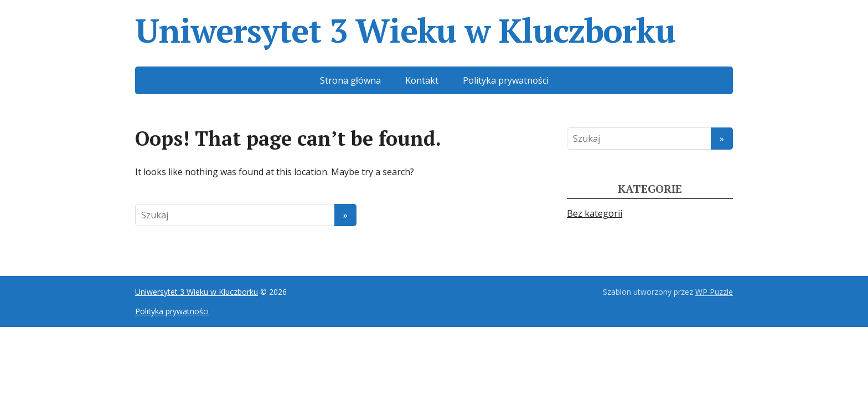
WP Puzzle (714, 292)
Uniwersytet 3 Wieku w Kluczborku (405, 30)
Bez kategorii (595, 213)
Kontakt (422, 80)
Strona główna (350, 80)
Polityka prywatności (506, 80)
